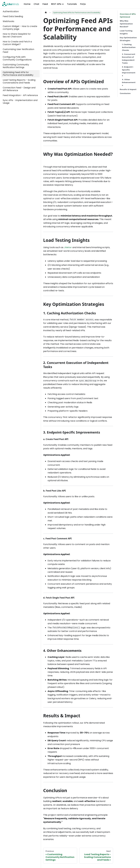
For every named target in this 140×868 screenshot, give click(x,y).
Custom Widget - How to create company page (20, 28)
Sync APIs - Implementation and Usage (20, 102)
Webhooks (8, 21)
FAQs (83, 4)
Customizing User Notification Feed (18, 51)
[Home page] (46, 13)
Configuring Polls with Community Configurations (17, 58)
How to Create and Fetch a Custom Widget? (17, 43)
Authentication (11, 11)
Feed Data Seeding (13, 16)
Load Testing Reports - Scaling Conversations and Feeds (19, 81)
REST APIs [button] (56, 4)
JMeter (68, 247)
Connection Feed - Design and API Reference (19, 89)
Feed (45, 4)
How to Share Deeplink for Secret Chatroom (17, 35)
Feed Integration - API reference (20, 95)
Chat (36, 4)
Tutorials (72, 4)
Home (27, 4)
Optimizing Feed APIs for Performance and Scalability (18, 74)
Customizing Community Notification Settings (16, 66)
